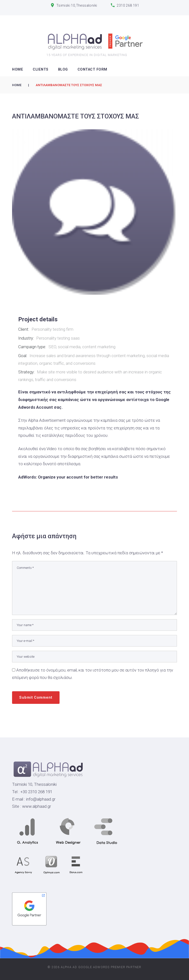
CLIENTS (41, 69)
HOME (18, 69)
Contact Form (92, 69)
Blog (63, 69)
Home (17, 85)
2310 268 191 (128, 5)
